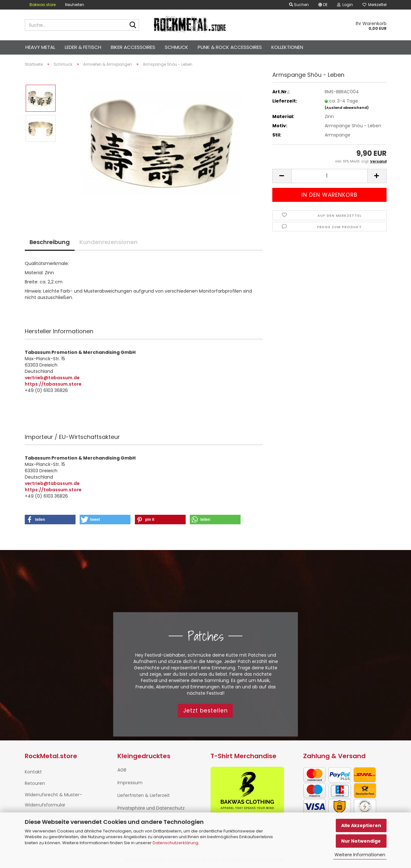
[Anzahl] (329, 176)
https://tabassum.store (53, 384)
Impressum (130, 783)
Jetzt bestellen (205, 711)
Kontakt (33, 772)
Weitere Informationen (360, 855)
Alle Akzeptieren (361, 825)
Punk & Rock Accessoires (230, 47)
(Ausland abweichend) (347, 108)
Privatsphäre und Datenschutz (151, 808)
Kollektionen (287, 47)
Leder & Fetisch (83, 47)
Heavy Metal (40, 47)
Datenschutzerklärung (176, 843)
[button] (282, 176)
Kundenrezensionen (109, 242)
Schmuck (176, 47)
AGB (122, 770)
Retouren (35, 783)
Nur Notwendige (361, 841)
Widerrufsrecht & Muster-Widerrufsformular (53, 800)
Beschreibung (50, 242)
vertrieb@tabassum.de (52, 378)
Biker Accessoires (133, 47)
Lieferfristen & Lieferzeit (144, 795)
